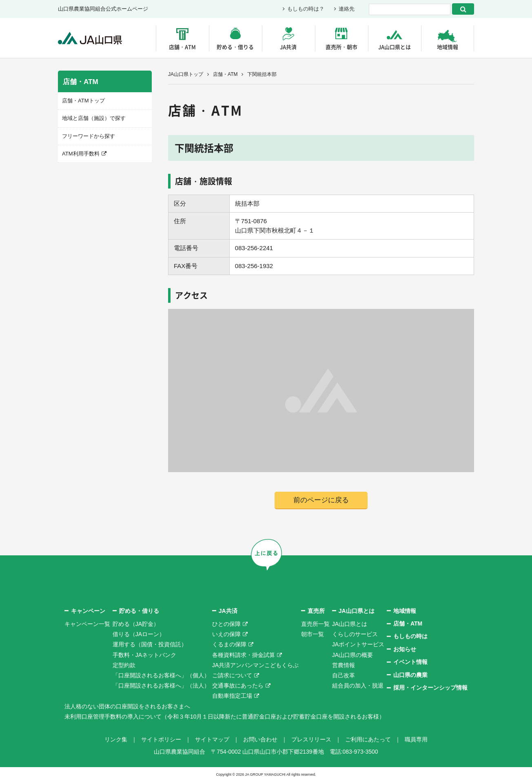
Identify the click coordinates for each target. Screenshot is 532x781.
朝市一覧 (313, 634)
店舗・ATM (182, 47)
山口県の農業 (410, 675)
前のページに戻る (321, 500)
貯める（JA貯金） (136, 624)
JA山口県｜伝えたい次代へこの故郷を (90, 38)
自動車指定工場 (232, 696)
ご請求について (232, 675)
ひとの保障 (226, 624)
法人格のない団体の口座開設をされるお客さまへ (127, 706)
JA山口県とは (395, 47)
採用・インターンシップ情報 (430, 688)
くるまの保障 (229, 645)
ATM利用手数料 (81, 154)
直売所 (316, 611)
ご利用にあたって (368, 739)
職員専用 (416, 739)
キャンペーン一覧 (87, 624)
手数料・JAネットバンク (144, 655)
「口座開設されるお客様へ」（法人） (161, 686)
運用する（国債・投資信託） (150, 645)
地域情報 (448, 47)
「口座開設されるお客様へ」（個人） (161, 675)
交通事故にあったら (238, 686)
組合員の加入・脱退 (358, 686)
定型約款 (124, 665)
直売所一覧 (315, 624)
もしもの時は (410, 637)
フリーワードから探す (89, 136)
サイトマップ (212, 739)
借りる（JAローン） (139, 634)
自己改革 (344, 675)
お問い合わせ (260, 739)
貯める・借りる (235, 47)
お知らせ (405, 649)
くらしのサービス (355, 634)
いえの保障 (226, 634)
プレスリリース (311, 739)
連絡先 (347, 9)
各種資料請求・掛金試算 (244, 655)
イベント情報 (410, 662)
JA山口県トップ (186, 74)
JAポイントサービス (358, 645)
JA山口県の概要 (352, 655)
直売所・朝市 (341, 47)
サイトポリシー (161, 739)
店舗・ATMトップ (83, 101)
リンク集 (116, 739)
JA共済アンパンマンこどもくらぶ (255, 665)
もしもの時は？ (306, 9)
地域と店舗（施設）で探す (94, 118)
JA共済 (288, 47)
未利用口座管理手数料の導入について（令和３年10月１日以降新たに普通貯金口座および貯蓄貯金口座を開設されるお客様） (225, 717)
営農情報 (344, 665)
